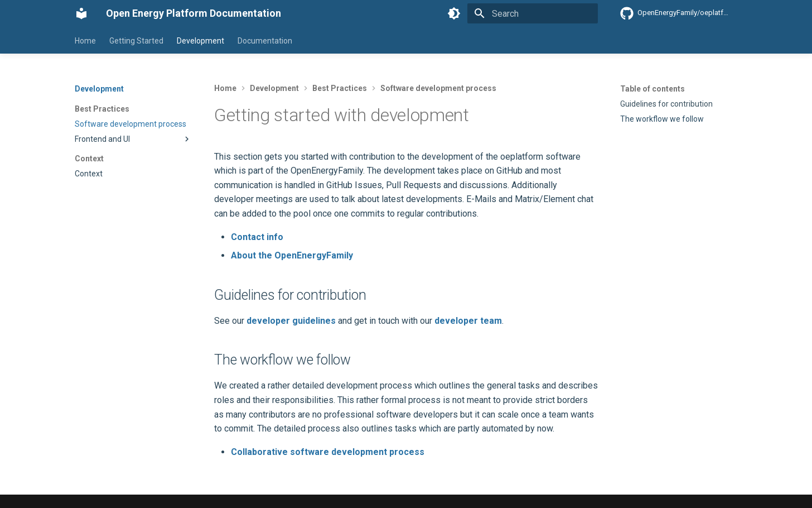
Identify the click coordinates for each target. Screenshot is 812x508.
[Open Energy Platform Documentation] (81, 13)
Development (200, 41)
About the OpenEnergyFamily (292, 255)
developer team (468, 321)
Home (85, 41)
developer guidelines (291, 321)
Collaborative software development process (328, 452)
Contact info (257, 237)
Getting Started (136, 41)
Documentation (265, 41)
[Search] (533, 13)
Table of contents (652, 89)
